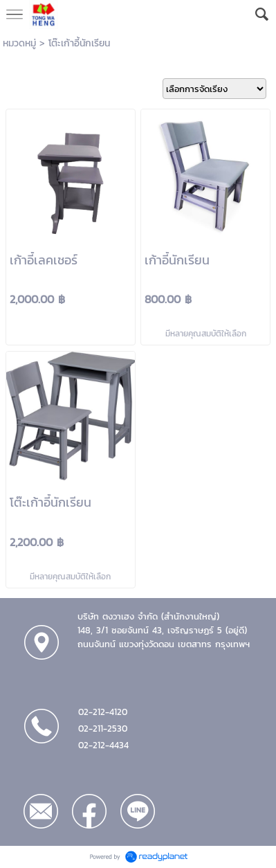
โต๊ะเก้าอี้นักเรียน (79, 43)
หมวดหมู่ (19, 43)
